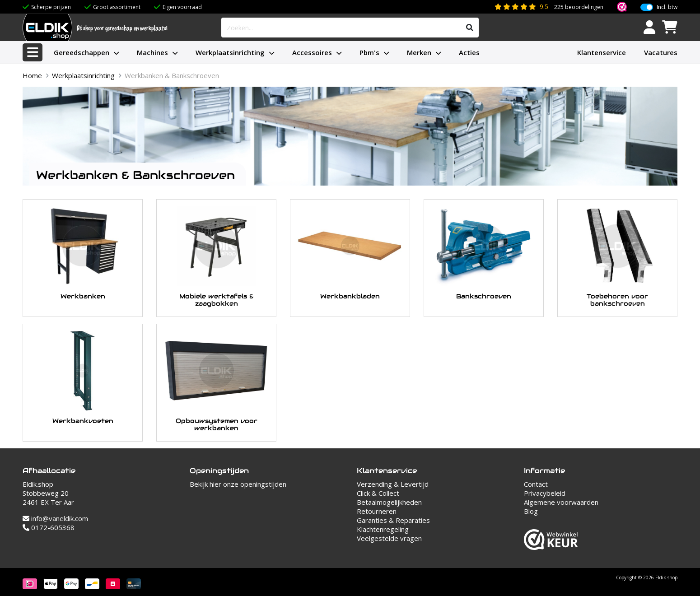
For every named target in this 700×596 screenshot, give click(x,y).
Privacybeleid (545, 493)
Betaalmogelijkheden (389, 502)
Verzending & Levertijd (393, 484)
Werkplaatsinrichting (230, 52)
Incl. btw (667, 7)
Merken (419, 52)
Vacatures (661, 52)
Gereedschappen (82, 52)
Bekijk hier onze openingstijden (238, 484)
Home (32, 75)
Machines (152, 52)
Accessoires (312, 52)
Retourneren (377, 511)
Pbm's (369, 52)
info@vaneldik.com (55, 518)
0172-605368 (49, 527)
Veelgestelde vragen (389, 538)
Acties (469, 52)
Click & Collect (378, 493)
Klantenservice (602, 52)
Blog (531, 511)
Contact (536, 484)
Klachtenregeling (383, 529)
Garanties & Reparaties (393, 520)
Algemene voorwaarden (561, 502)
